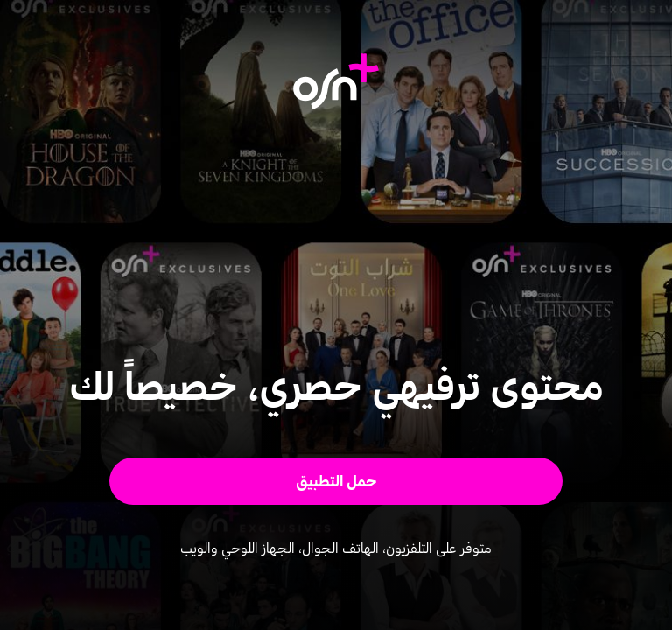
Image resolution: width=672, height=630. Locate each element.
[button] (336, 481)
